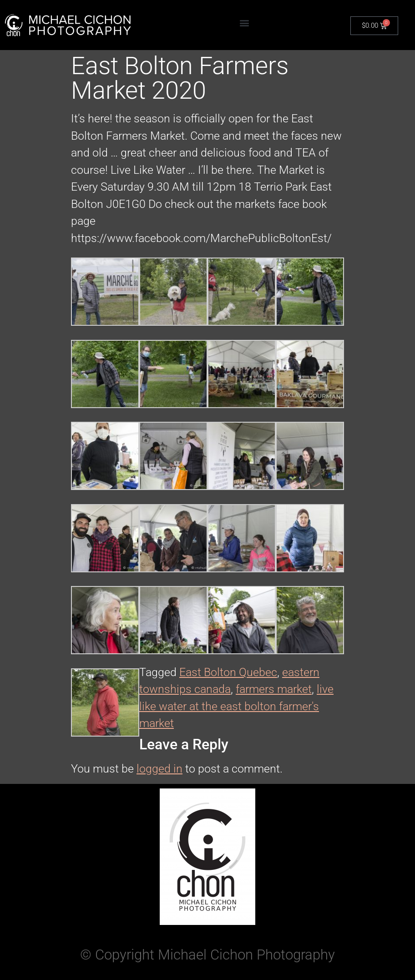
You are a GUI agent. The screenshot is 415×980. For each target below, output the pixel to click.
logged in (159, 769)
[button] (244, 23)
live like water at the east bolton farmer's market (236, 706)
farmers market (274, 689)
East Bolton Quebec (228, 672)
